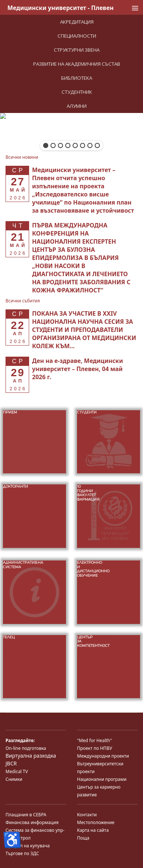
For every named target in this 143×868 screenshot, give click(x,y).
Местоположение (96, 822)
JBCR (11, 763)
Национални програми (102, 779)
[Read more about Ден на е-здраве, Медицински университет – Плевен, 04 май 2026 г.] (78, 369)
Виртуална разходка (31, 756)
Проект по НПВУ (95, 748)
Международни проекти (103, 756)
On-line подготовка (26, 748)
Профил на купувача (28, 846)
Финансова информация (32, 822)
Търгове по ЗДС (22, 853)
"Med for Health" (95, 740)
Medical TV (17, 771)
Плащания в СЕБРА (26, 815)
